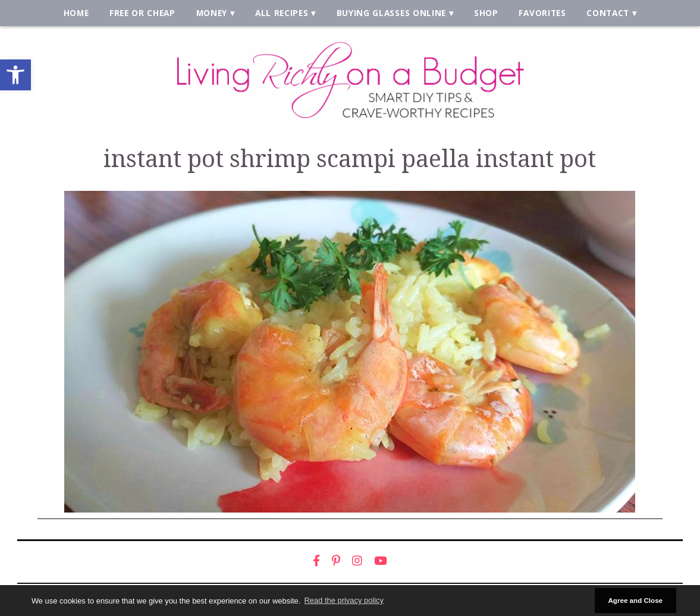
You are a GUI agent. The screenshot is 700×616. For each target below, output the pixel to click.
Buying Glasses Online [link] (391, 13)
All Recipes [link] (282, 13)
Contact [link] (608, 13)
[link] (15, 75)
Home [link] (76, 13)
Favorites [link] (542, 13)
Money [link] (212, 13)
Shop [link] (486, 13)
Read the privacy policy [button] (344, 600)
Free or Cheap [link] (142, 13)
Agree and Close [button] (635, 600)
